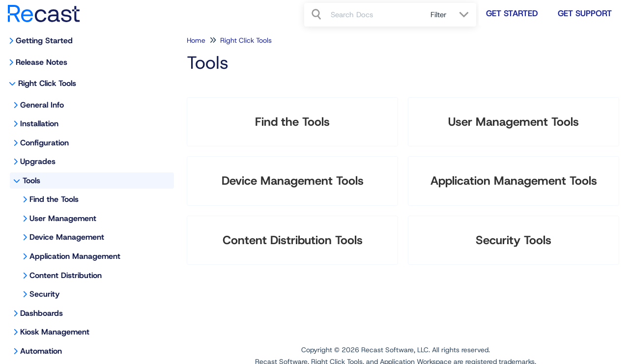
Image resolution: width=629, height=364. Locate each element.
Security (44, 294)
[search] (375, 15)
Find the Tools (54, 199)
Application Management (75, 256)
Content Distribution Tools (293, 240)
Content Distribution (66, 275)
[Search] (317, 15)
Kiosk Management (55, 332)
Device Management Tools (293, 181)
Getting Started (44, 41)
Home (196, 40)
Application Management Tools (514, 181)
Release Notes (42, 62)
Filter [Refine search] (440, 15)
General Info (42, 105)
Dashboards (42, 313)
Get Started (512, 13)
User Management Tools (514, 122)
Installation (39, 124)
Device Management (67, 237)
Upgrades (38, 161)
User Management (63, 218)
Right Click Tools (47, 83)
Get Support (585, 13)
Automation (41, 351)
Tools (31, 181)
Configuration (44, 143)
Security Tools (514, 240)
